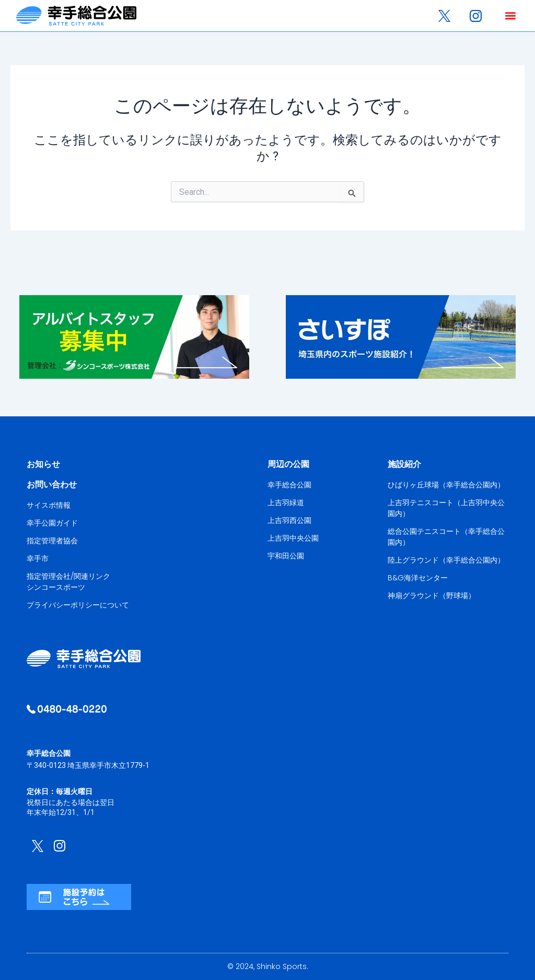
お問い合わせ (52, 485)
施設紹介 (404, 464)
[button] (510, 16)
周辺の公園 (288, 464)
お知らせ (43, 464)
